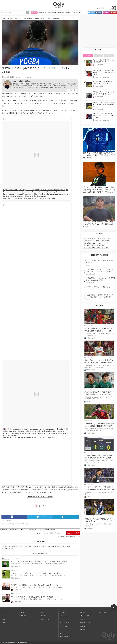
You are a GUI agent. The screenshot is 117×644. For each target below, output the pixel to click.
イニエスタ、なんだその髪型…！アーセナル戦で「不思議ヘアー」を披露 (39, 561)
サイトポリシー (83, 619)
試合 (86, 325)
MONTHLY (109, 55)
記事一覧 (72, 90)
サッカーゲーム (63, 637)
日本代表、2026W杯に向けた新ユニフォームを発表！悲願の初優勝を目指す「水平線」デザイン (99, 155)
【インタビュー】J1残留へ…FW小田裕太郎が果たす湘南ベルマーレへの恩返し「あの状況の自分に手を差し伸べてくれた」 (99, 190)
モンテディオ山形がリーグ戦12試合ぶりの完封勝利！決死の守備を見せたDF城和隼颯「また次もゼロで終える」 (99, 488)
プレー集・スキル (44, 619)
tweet (40, 517)
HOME (3, 18)
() (8, 546)
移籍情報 (23, 616)
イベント (62, 630)
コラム (3, 623)
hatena (66, 517)
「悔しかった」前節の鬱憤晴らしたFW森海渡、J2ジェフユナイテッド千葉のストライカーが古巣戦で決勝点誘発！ (99, 520)
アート (61, 633)
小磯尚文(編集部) (24, 81)
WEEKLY (98, 55)
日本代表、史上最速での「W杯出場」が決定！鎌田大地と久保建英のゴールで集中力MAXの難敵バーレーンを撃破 (61, 13)
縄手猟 (88, 402)
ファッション (18, 18)
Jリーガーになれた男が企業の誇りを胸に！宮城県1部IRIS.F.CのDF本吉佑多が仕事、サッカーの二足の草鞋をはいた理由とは (99, 425)
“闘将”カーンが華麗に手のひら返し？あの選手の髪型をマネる (34, 585)
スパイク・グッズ (64, 623)
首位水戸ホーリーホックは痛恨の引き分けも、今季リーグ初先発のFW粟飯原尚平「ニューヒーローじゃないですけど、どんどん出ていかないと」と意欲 (99, 362)
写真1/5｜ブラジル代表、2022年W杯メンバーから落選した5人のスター (104, 105)
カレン (88, 300)
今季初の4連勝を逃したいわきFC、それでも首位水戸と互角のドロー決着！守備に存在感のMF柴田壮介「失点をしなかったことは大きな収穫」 (99, 330)
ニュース (13, 558)
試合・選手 (90, 325)
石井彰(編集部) (90, 283)
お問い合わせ (82, 630)
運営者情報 (82, 626)
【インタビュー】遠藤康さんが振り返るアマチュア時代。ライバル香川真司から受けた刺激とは (99, 224)
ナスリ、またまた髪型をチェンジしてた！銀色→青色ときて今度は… (37, 573)
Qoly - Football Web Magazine (58, 5)
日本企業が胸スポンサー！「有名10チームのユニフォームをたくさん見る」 (104, 73)
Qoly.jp (3, 643)
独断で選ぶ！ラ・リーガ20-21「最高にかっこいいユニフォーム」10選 (103, 116)
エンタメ (10, 18)
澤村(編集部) (17, 566)
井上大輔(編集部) (99, 65)
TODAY (88, 55)
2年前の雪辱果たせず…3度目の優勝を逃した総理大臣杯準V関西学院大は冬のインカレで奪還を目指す (99, 457)
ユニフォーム (63, 619)
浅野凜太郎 (89, 528)
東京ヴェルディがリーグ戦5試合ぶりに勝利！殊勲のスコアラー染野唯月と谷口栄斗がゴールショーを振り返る (99, 393)
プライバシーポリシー (85, 616)
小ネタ (18, 558)
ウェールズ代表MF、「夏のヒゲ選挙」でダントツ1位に (32, 597)
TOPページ (82, 612)
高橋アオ (89, 497)
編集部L (88, 265)
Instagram (47, 110)
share (14, 517)
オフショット (19, 594)
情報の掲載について (84, 623)
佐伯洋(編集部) (17, 590)
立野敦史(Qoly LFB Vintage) (102, 77)
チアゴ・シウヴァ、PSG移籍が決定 (98, 287)
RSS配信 (103, 612)
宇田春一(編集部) (91, 338)
